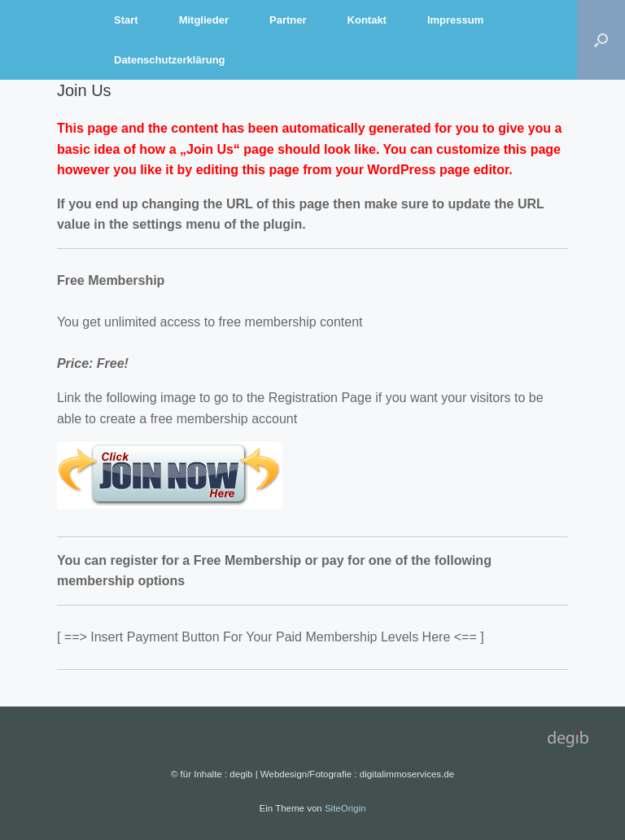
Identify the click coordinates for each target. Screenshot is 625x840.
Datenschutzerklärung (170, 60)
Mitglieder (204, 20)
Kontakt (367, 20)
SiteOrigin (345, 808)
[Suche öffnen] (601, 40)
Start (126, 20)
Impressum (455, 20)
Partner (288, 20)
